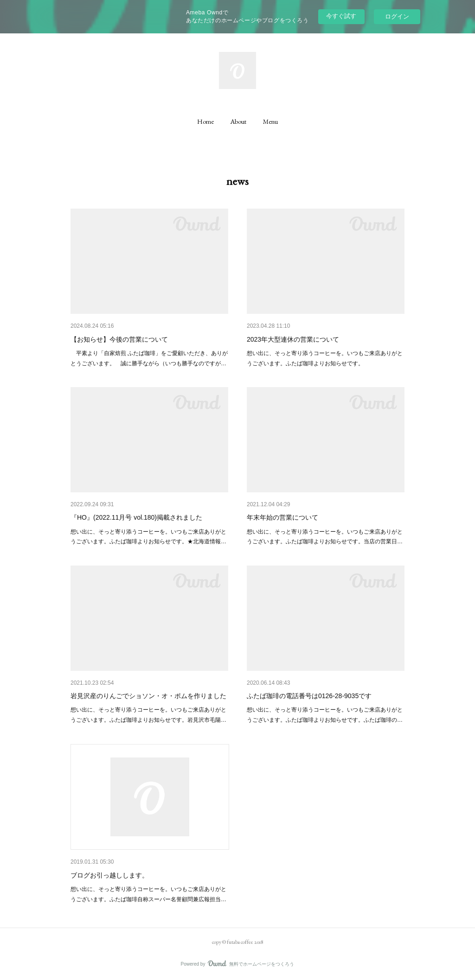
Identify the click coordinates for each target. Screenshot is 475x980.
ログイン (397, 16)
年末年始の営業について (282, 517)
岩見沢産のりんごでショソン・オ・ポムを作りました (148, 696)
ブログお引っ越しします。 (109, 875)
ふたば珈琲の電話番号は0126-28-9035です (309, 696)
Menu (270, 121)
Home (205, 121)
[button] (205, 121)
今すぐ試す (341, 16)
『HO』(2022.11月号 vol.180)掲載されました (136, 517)
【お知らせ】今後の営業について (119, 339)
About (238, 121)
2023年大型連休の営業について (293, 339)
